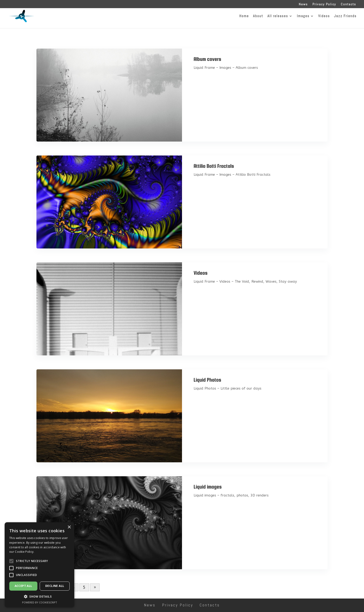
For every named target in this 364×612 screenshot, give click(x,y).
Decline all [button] (55, 586)
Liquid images (208, 487)
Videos (201, 273)
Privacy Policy (324, 4)
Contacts (348, 4)
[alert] (39, 565)
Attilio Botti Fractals (214, 166)
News (303, 4)
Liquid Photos (207, 380)
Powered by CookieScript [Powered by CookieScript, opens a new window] (40, 602)
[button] (11, 561)
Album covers (207, 59)
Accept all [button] (23, 586)
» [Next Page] (95, 587)
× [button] (69, 527)
